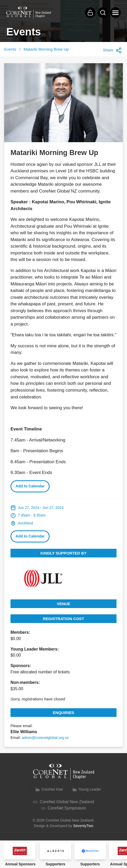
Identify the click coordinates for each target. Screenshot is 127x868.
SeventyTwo (83, 826)
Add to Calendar (30, 486)
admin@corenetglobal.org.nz (45, 738)
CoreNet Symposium (63, 808)
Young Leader (86, 790)
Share (112, 50)
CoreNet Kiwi (49, 790)
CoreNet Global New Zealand (63, 802)
